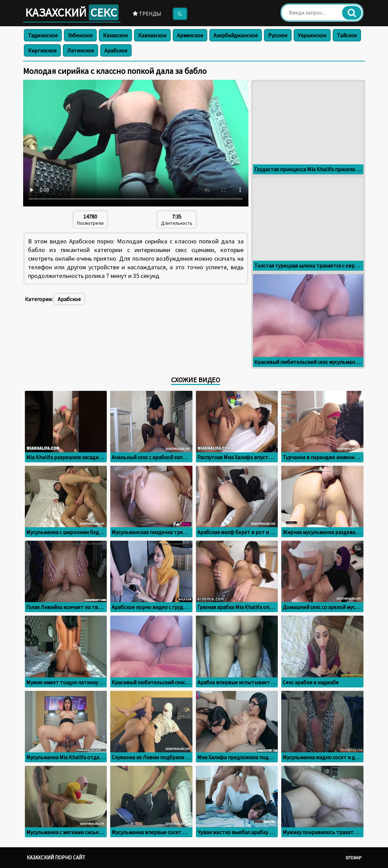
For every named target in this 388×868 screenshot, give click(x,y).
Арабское (116, 50)
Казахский (72, 12)
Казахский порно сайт (56, 857)
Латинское (81, 50)
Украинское (312, 35)
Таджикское (43, 35)
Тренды (147, 13)
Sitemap (354, 858)
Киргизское (42, 50)
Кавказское (152, 35)
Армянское (190, 35)
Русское (278, 35)
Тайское (347, 35)
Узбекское (80, 35)
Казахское (115, 35)
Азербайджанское (236, 35)
